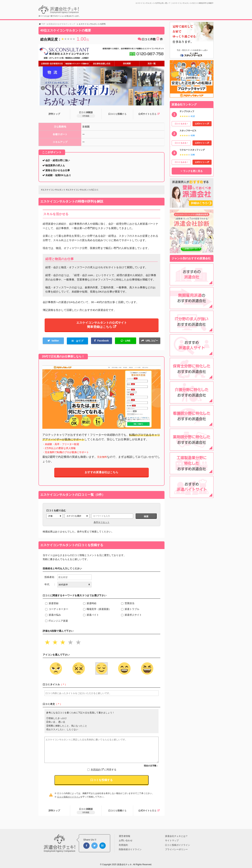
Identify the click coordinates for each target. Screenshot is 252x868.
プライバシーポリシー (176, 849)
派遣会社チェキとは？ (176, 836)
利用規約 (97, 772)
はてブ (80, 343)
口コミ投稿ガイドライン (69, 799)
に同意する (104, 772)
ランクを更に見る (193, 171)
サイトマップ (172, 841)
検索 (146, 519)
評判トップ (54, 114)
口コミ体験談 (86, 115)
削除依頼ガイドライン (130, 849)
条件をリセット (101, 524)
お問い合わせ (126, 841)
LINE (128, 343)
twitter (55, 343)
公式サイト (147, 114)
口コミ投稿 (117, 114)
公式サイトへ (201, 124)
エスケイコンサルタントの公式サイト (101, 326)
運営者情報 (125, 836)
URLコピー (152, 343)
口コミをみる (181, 124)
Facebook (103, 343)
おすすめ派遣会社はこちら (101, 474)
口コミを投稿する (101, 782)
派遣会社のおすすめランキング (62, 24)
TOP (43, 24)
